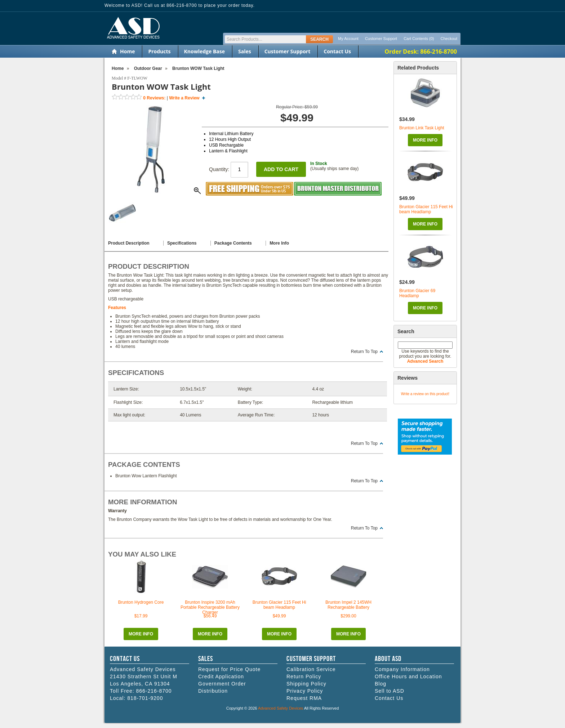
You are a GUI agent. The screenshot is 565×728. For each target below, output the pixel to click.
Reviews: (154, 98)
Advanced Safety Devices (281, 708)
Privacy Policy (305, 691)
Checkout (449, 39)
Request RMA (304, 698)
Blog (381, 684)
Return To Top (364, 352)
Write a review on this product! (425, 394)
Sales (245, 51)
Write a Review (184, 98)
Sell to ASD (390, 691)
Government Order (222, 684)
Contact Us (337, 51)
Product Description (129, 243)
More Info (425, 140)
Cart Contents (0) (419, 39)
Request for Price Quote (229, 669)
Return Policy (304, 676)
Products (159, 51)
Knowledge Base (204, 51)
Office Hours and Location (408, 676)
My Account (348, 39)
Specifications (182, 243)
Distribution (213, 691)
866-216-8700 (154, 691)
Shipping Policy (306, 684)
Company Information (402, 669)
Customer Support (381, 39)
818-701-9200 (145, 698)
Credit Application (221, 676)
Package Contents (233, 243)
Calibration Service (311, 669)
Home (127, 51)
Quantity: (229, 169)
